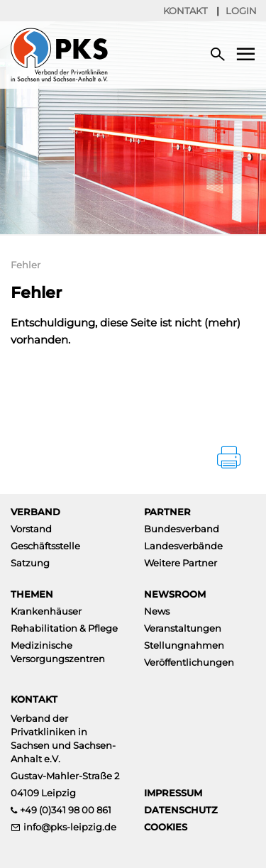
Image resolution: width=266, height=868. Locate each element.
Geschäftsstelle (45, 546)
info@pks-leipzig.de (70, 827)
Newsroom (175, 594)
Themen (32, 594)
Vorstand (31, 529)
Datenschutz (181, 810)
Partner (167, 512)
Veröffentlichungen (189, 662)
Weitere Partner (181, 563)
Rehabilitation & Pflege (64, 628)
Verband (35, 512)
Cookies (166, 827)
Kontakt (185, 11)
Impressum (173, 793)
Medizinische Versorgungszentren (58, 652)
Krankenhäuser (46, 611)
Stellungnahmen (184, 645)
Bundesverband (182, 529)
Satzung (30, 563)
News (157, 611)
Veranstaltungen (183, 628)
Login (241, 11)
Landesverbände (183, 546)
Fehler (26, 265)
